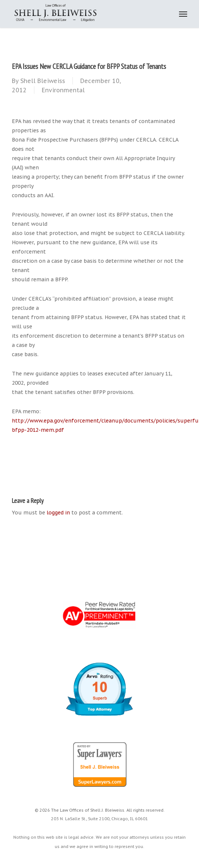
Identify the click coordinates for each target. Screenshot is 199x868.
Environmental (63, 90)
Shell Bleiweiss (43, 81)
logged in (58, 513)
